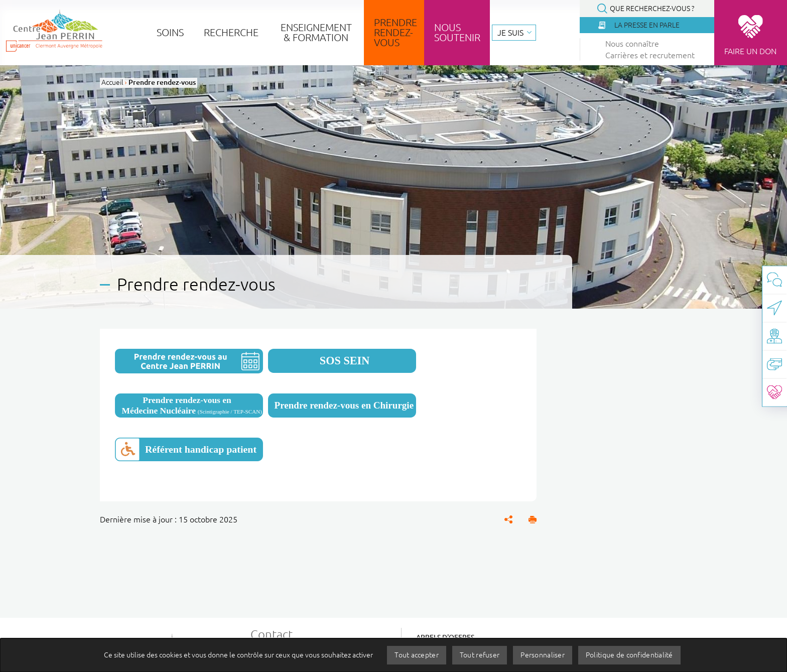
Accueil (112, 82)
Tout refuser (480, 655)
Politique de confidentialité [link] (629, 655)
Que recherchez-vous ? (652, 9)
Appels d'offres (445, 637)
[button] (533, 519)
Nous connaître (632, 44)
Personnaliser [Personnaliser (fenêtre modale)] (543, 655)
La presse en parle (647, 25)
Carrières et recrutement (650, 55)
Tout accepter (417, 655)
